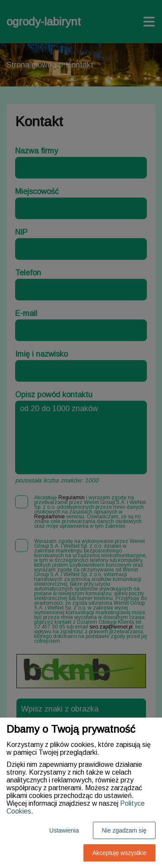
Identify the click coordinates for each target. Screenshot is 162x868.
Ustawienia (64, 830)
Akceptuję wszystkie (119, 853)
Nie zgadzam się (124, 830)
